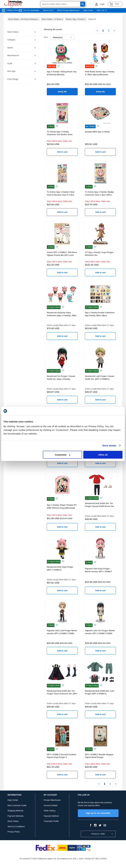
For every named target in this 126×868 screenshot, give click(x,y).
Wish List (102, 10)
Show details (109, 446)
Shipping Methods (15, 811)
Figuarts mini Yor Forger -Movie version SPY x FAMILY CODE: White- (100, 633)
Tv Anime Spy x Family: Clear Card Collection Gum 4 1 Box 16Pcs (61, 195)
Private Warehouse (52, 800)
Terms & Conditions (16, 826)
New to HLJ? (48, 10)
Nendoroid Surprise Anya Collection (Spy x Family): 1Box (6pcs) (62, 315)
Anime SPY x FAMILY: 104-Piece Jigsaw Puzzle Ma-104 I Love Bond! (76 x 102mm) (62, 255)
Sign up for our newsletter (98, 813)
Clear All (92, 19)
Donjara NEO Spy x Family (97, 132)
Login (102, 4)
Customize (63, 455)
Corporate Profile (51, 821)
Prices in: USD (98, 834)
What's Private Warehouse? (68, 10)
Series (10, 48)
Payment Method (51, 816)
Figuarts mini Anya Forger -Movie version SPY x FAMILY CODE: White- (98, 571)
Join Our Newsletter (31, 10)
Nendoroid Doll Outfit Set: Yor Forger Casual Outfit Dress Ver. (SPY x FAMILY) (100, 506)
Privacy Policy (14, 832)
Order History (50, 811)
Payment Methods (15, 816)
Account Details (51, 805)
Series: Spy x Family (76, 19)
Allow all (103, 455)
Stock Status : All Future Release (24, 19)
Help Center (88, 10)
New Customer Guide (17, 805)
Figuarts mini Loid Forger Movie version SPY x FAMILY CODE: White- (62, 633)
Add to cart (62, 152)
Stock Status (13, 821)
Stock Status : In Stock (53, 19)
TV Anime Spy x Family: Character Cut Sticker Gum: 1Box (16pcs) (60, 135)
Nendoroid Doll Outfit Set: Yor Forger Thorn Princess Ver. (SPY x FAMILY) (62, 694)
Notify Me (62, 92)
